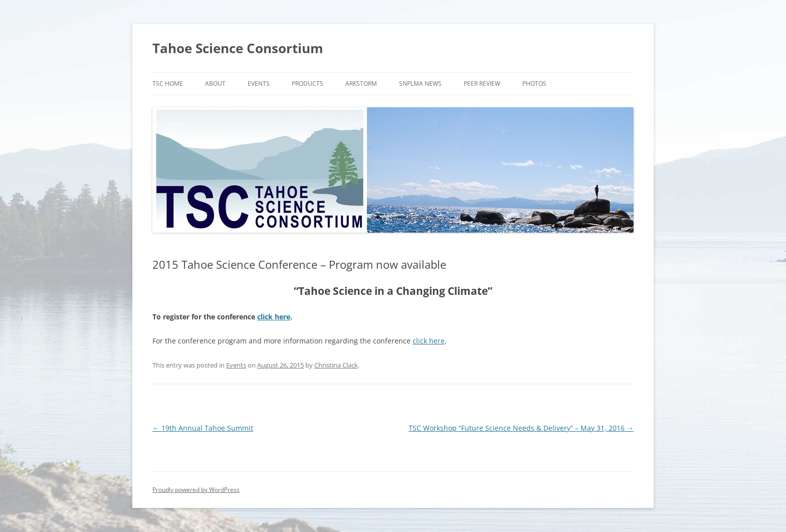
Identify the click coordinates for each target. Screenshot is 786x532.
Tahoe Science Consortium (238, 48)
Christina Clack (336, 365)
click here (274, 317)
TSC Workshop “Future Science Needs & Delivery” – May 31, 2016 (521, 428)
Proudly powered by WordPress (196, 490)
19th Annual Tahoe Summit (203, 428)
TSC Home (168, 83)
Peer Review (482, 83)
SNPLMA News (420, 83)
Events (259, 83)
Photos (534, 83)
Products (308, 83)
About (215, 83)
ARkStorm (361, 83)
